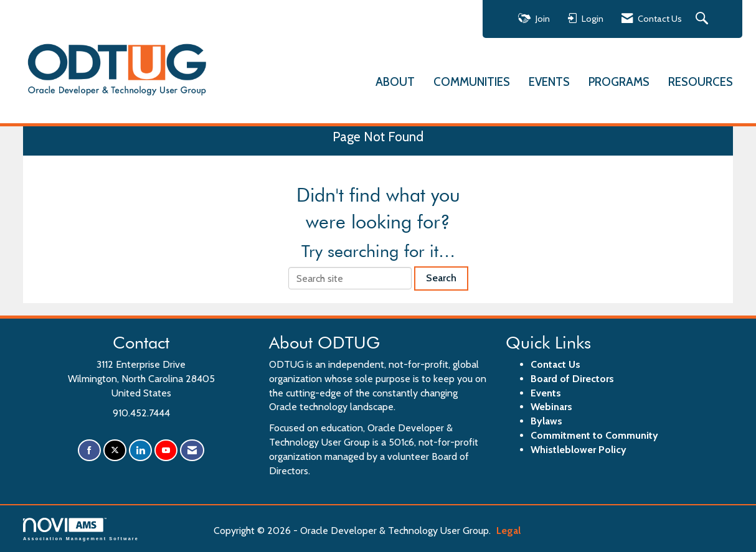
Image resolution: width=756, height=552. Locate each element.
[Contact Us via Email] (192, 450)
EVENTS (549, 81)
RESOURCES (701, 81)
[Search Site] (703, 19)
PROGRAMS (619, 81)
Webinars (551, 407)
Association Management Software (81, 529)
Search (441, 278)
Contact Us (555, 364)
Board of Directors (572, 379)
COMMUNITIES (472, 81)
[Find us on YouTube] (166, 450)
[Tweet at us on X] (115, 450)
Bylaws (546, 421)
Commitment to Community (594, 435)
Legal (508, 531)
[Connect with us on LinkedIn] (140, 450)
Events (546, 393)
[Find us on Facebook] (89, 450)
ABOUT (395, 81)
